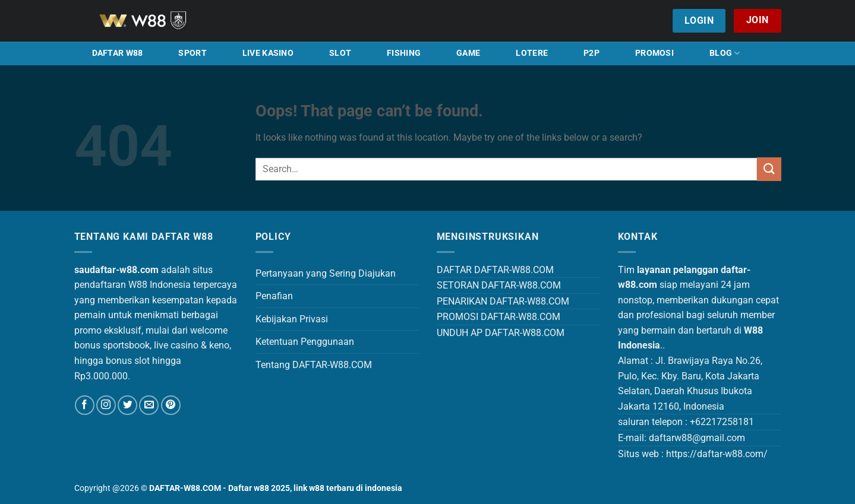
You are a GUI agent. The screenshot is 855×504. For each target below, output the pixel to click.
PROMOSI (654, 53)
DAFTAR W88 (118, 53)
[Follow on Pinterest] (171, 405)
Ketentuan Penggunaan (305, 342)
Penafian (274, 296)
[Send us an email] (149, 405)
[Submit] (769, 169)
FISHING (404, 53)
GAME (468, 53)
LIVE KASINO (268, 53)
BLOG (725, 53)
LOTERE (532, 53)
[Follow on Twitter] (127, 405)
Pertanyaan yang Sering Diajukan (326, 273)
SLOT (340, 53)
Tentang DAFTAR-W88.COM (314, 365)
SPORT (192, 53)
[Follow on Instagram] (106, 405)
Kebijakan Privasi (292, 319)
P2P (591, 53)
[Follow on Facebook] (85, 405)
